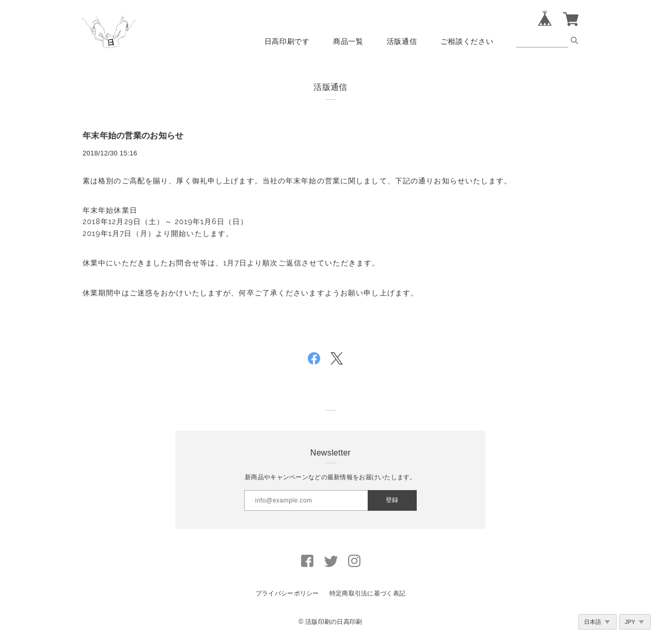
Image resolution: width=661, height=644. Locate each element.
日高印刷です (287, 41)
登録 (392, 500)
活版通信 (402, 41)
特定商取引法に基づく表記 (367, 593)
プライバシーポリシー (287, 593)
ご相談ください (467, 41)
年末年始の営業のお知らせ (133, 136)
